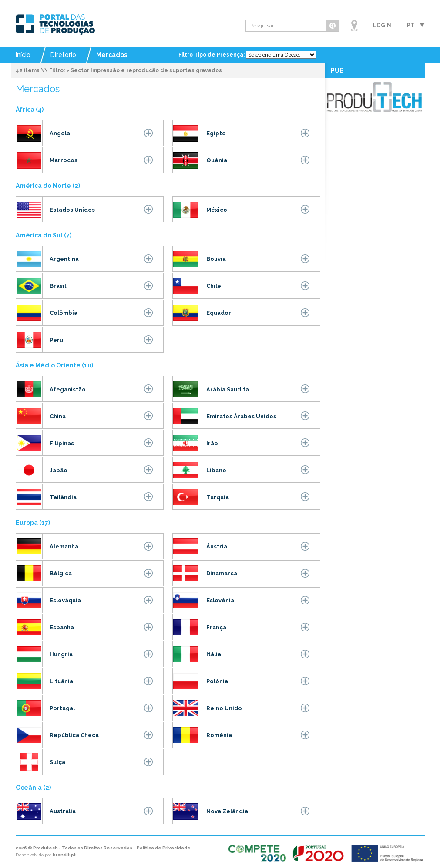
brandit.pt (64, 855)
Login (382, 25)
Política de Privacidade (164, 848)
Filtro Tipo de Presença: (212, 55)
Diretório (63, 55)
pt (411, 25)
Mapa (354, 26)
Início (23, 55)
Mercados (112, 55)
